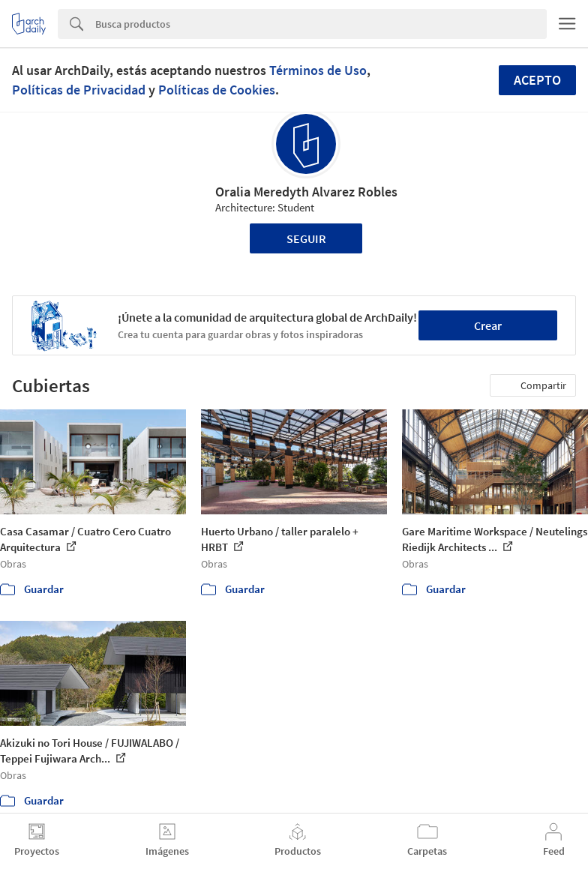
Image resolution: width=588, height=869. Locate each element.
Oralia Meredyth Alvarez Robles (306, 192)
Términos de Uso (318, 70)
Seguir (306, 238)
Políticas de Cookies (217, 90)
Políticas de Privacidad (79, 90)
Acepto (537, 80)
